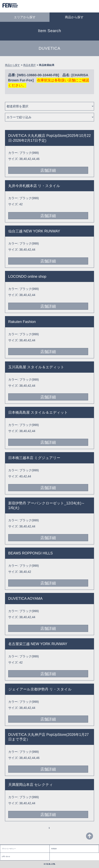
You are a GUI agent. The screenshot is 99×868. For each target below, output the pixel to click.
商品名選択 (29, 65)
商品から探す (12, 65)
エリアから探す (25, 17)
